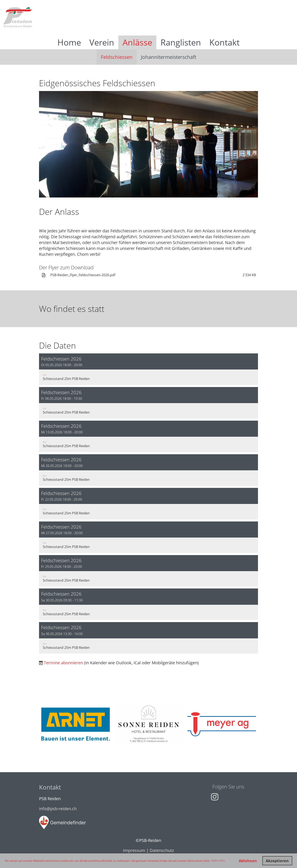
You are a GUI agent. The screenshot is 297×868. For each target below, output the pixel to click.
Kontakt (224, 42)
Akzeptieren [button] (277, 861)
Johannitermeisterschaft (169, 57)
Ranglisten (181, 42)
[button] (149, 369)
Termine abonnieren (63, 663)
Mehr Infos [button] (218, 860)
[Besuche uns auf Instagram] (215, 797)
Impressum (134, 850)
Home (69, 42)
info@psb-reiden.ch (58, 809)
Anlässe (137, 42)
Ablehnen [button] (248, 861)
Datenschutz (162, 850)
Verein (102, 42)
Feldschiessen (117, 57)
